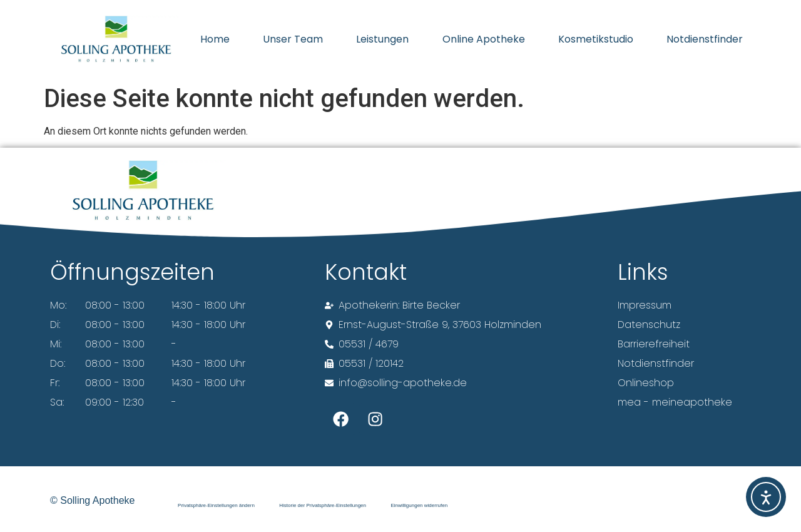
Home (215, 39)
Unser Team (293, 39)
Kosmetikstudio (596, 39)
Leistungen (382, 39)
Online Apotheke (484, 39)
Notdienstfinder (705, 39)
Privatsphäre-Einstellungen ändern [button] (216, 505)
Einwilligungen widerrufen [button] (420, 505)
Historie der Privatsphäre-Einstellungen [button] (323, 505)
